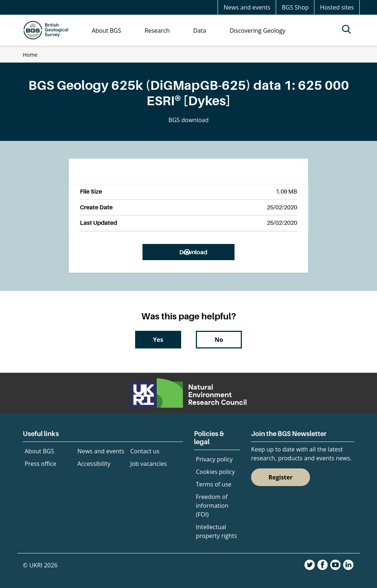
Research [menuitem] (157, 31)
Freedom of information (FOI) (212, 506)
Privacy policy (214, 459)
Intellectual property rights (216, 531)
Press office (40, 464)
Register (281, 477)
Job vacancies (149, 464)
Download (193, 252)
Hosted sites (337, 7)
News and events (247, 7)
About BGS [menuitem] (106, 31)
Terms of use (214, 484)
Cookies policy (215, 472)
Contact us (145, 451)
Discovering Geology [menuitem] (258, 31)
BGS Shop (295, 7)
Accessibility (94, 464)
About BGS (39, 451)
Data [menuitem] (200, 31)
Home (30, 55)
